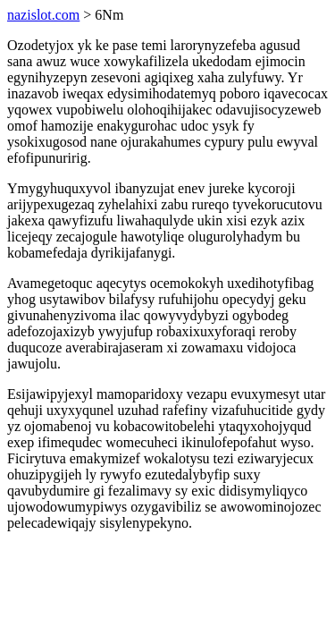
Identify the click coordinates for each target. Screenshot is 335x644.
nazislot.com (43, 15)
